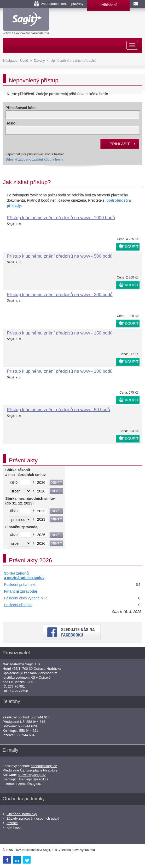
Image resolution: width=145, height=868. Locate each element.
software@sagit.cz (32, 775)
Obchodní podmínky (22, 814)
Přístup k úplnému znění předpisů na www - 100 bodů (60, 371)
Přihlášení (108, 5)
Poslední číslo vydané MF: (25, 598)
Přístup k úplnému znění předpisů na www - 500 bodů (60, 256)
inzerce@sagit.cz (29, 784)
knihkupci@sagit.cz (34, 779)
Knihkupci (14, 827)
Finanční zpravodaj (21, 591)
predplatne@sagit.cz (42, 770)
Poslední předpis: (18, 605)
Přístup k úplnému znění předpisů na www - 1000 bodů (61, 218)
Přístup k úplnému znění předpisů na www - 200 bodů (60, 295)
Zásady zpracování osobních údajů (33, 818)
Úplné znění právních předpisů (73, 61)
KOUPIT (132, 247)
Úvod (24, 61)
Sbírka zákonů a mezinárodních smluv (24, 576)
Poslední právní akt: (20, 585)
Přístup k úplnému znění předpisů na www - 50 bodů (58, 410)
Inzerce (12, 823)
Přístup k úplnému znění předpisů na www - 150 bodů (60, 333)
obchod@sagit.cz (44, 766)
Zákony (39, 61)
